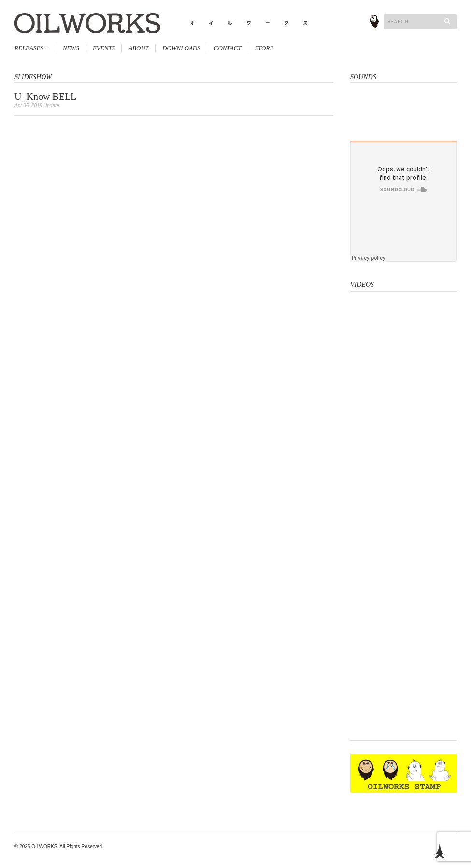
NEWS (71, 48)
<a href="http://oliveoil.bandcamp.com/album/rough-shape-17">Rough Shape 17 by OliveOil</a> (403, 129)
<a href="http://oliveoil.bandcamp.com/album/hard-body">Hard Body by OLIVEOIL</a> (403, 106)
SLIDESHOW (33, 77)
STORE (264, 48)
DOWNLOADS (181, 48)
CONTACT (228, 48)
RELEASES (29, 48)
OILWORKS (44, 847)
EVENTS (104, 48)
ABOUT (139, 48)
